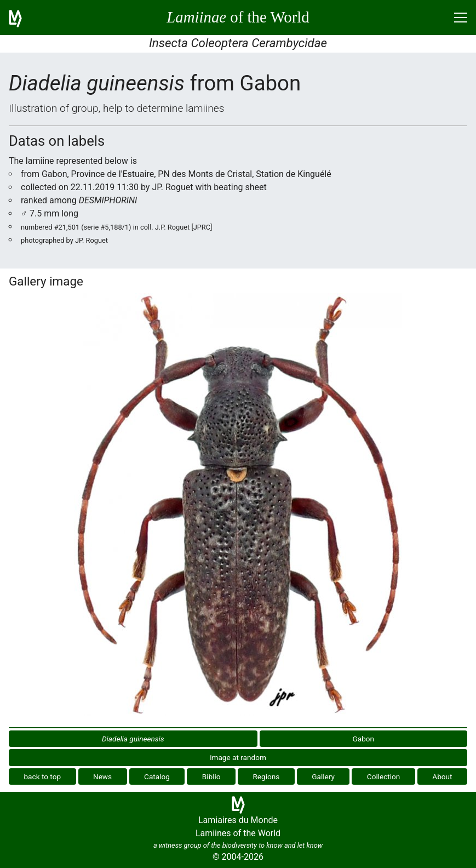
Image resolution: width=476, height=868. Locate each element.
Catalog (157, 776)
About (442, 776)
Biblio (211, 776)
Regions (266, 776)
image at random (238, 757)
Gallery (323, 776)
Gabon (364, 739)
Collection (384, 776)
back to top (42, 776)
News (102, 776)
